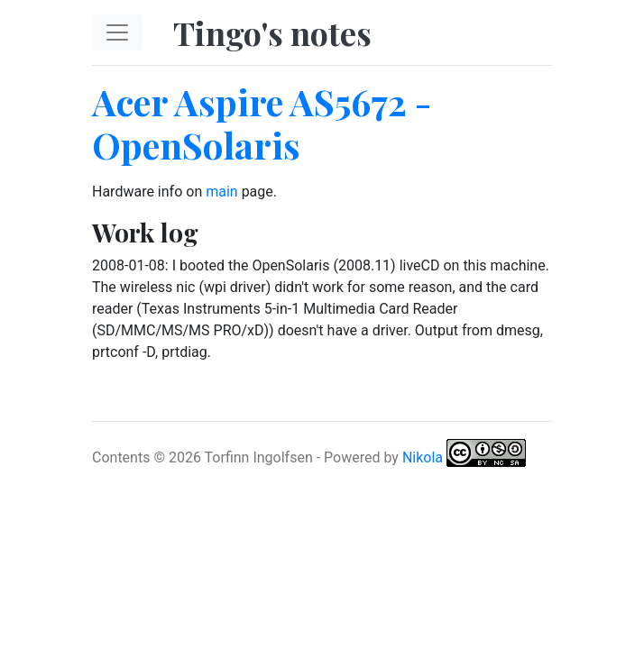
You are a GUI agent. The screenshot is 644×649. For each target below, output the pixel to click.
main (221, 192)
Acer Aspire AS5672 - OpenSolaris (262, 123)
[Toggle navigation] (117, 32)
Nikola (423, 457)
